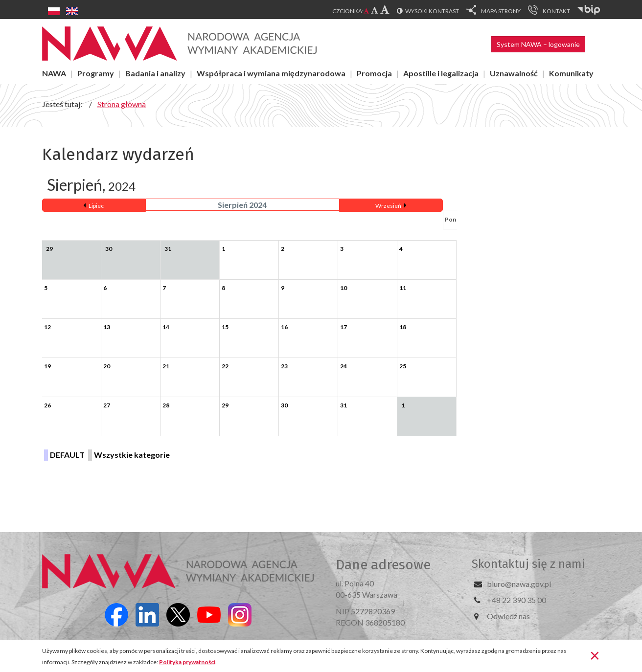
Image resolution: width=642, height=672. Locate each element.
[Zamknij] (595, 655)
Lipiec (96, 206)
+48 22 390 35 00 (516, 600)
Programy (96, 73)
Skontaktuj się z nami (528, 564)
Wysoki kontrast (432, 11)
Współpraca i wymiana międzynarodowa (271, 73)
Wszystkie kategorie (132, 455)
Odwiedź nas (508, 616)
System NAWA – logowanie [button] (538, 44)
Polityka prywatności (187, 662)
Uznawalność (514, 73)
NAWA (54, 73)
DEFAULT (67, 455)
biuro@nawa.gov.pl (519, 584)
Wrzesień (388, 206)
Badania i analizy (155, 73)
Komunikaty (571, 73)
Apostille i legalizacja (441, 73)
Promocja (374, 73)
